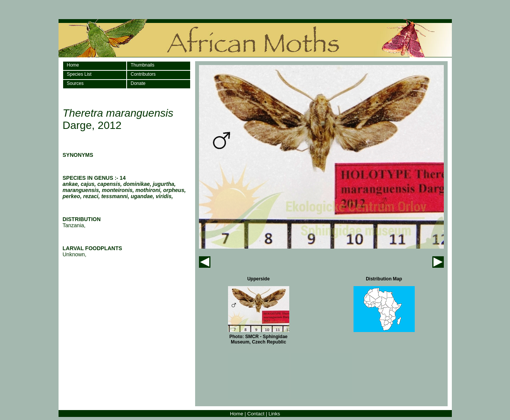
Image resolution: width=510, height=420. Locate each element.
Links (274, 414)
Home (73, 65)
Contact (256, 414)
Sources (75, 83)
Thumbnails (143, 65)
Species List (79, 74)
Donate (138, 83)
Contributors (143, 74)
